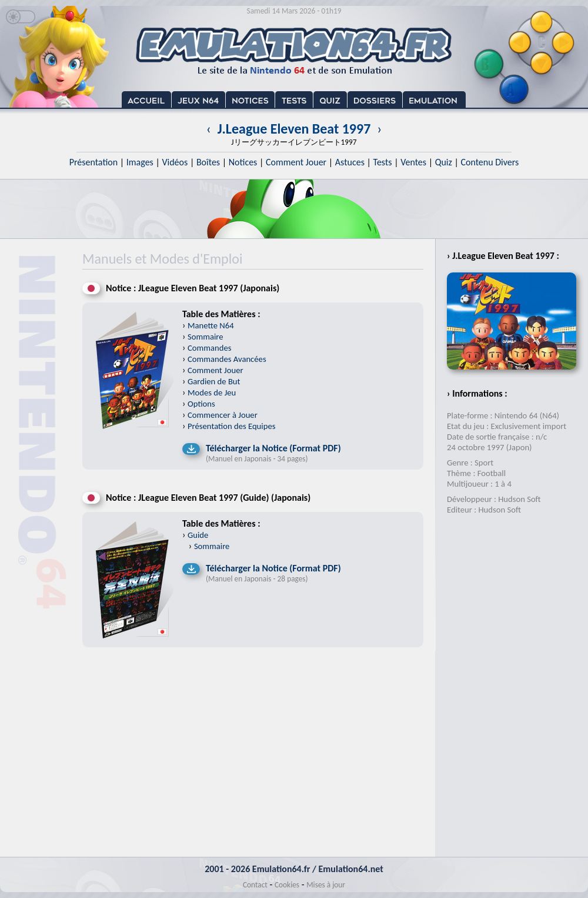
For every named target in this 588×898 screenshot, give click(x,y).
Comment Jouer (296, 162)
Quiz (444, 162)
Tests (383, 162)
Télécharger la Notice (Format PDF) (273, 448)
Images (140, 162)
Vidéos (175, 162)
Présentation (94, 162)
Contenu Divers (490, 162)
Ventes (413, 162)
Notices (243, 162)
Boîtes (208, 162)
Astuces (350, 162)
